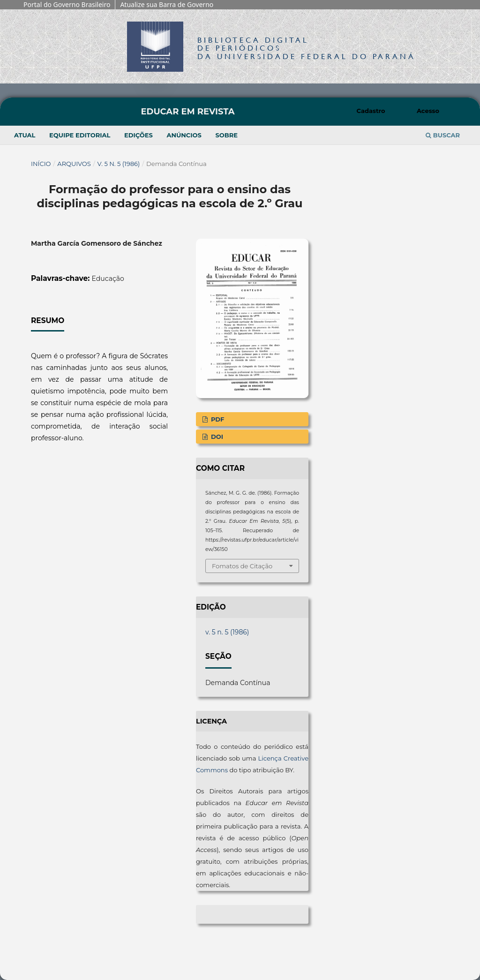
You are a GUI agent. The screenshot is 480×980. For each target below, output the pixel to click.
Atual (25, 135)
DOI (216, 437)
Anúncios (184, 135)
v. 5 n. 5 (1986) (119, 164)
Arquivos (74, 164)
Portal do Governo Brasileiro (67, 4)
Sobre (226, 135)
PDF (217, 419)
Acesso (428, 111)
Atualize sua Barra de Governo (167, 4)
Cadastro (371, 111)
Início (41, 164)
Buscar (443, 135)
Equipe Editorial (80, 135)
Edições (139, 135)
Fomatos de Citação (242, 566)
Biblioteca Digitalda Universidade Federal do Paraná (307, 48)
